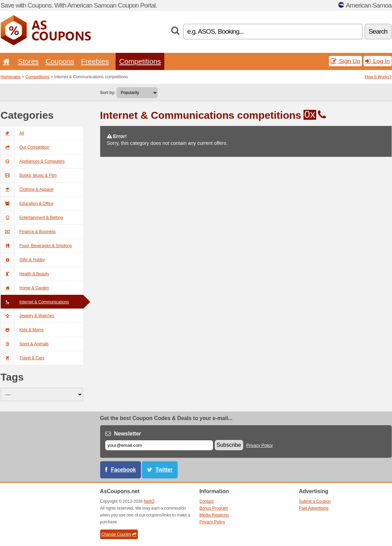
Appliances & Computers (33, 161)
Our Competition (25, 147)
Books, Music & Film (29, 175)
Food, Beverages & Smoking (36, 246)
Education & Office (27, 204)
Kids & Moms (22, 330)
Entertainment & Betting (32, 218)
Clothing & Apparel (27, 189)
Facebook (124, 470)
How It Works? (378, 77)
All (12, 133)
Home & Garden (25, 288)
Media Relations (214, 515)
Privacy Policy (260, 445)
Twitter (164, 470)
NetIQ (149, 501)
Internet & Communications (35, 302)
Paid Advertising (314, 508)
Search (378, 31)
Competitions (140, 61)
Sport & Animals (25, 344)
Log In (377, 61)
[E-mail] (159, 445)
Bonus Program (214, 508)
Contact (207, 501)
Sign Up (346, 61)
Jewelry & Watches (28, 316)
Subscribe (229, 445)
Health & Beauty (25, 274)
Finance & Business (28, 232)
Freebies (95, 61)
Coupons (60, 61)
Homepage (11, 77)
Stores (28, 61)
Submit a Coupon (315, 501)
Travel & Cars (23, 358)
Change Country (119, 534)
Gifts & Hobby (23, 260)
